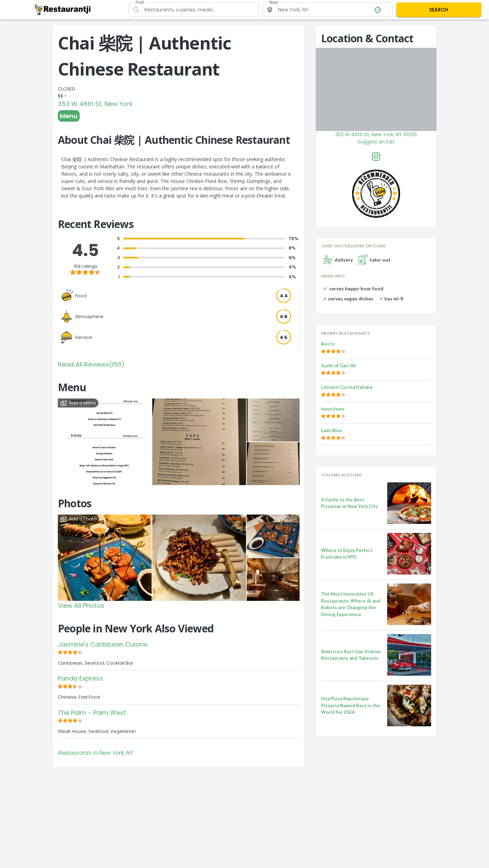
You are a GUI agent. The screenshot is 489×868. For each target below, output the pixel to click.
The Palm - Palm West (92, 713)
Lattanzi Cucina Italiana (347, 387)
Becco (328, 344)
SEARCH (439, 10)
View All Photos (81, 606)
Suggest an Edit (376, 142)
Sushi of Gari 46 (338, 366)
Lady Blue (332, 430)
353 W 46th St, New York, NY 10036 (376, 134)
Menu (69, 116)
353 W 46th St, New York (95, 104)
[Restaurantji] (63, 9)
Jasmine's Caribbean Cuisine (103, 644)
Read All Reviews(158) (91, 364)
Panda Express (80, 678)
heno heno (333, 409)
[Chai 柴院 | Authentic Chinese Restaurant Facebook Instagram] (376, 157)
